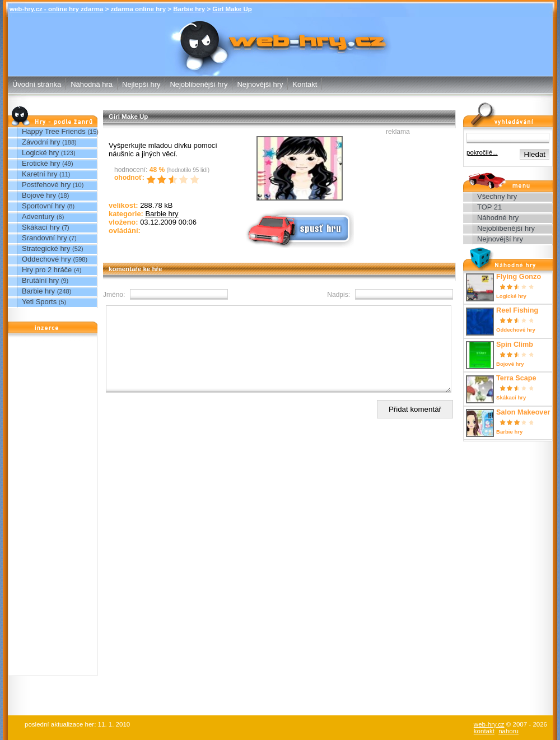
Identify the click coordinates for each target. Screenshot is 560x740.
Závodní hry (41, 142)
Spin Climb (515, 345)
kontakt (484, 731)
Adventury (38, 217)
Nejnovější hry (260, 84)
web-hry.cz (489, 724)
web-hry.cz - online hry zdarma (56, 9)
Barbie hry (189, 9)
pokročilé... (482, 152)
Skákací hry (41, 227)
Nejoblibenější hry (199, 84)
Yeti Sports (39, 302)
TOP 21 (489, 207)
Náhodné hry (498, 218)
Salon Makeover (523, 412)
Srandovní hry (45, 238)
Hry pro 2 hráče (47, 270)
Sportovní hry (43, 206)
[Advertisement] (53, 508)
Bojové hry (39, 195)
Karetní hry (39, 174)
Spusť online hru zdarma (298, 228)
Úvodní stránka (37, 84)
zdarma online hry (139, 9)
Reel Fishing (517, 310)
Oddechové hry (46, 259)
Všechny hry (497, 196)
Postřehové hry (46, 185)
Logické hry (40, 153)
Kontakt (305, 84)
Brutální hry (40, 280)
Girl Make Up (232, 9)
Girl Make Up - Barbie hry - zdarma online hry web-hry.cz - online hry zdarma (280, 38)
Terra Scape (516, 378)
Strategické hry (46, 248)
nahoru (508, 731)
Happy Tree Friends (54, 131)
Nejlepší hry (141, 84)
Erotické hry (41, 163)
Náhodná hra (92, 84)
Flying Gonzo (519, 277)
